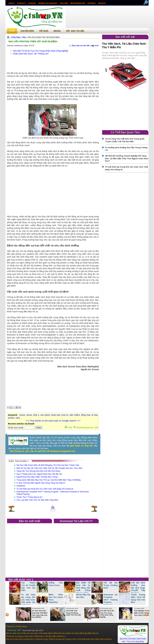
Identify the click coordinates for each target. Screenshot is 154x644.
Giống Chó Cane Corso (56, 584)
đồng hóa (86, 415)
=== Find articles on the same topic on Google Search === (53, 421)
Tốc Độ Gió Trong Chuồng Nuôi (111, 585)
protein (11, 418)
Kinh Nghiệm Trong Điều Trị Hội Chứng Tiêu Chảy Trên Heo (142, 613)
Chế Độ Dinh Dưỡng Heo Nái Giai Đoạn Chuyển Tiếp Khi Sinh (138, 588)
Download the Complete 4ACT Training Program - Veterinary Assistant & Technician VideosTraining (105, 602)
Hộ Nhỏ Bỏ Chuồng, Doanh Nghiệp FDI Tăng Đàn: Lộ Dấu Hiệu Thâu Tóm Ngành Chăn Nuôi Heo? (127, 158)
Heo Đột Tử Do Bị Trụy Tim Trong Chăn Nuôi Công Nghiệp (41, 51)
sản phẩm (45, 415)
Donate (32, 3)
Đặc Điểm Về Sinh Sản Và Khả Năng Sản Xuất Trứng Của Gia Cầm (83, 588)
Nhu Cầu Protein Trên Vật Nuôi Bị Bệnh (33, 41)
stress (29, 415)
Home (12, 31)
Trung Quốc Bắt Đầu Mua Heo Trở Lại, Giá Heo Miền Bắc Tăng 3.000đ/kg (48, 480)
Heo (24, 37)
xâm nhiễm (75, 415)
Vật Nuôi (44, 31)
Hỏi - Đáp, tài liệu (75, 31)
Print (97, 46)
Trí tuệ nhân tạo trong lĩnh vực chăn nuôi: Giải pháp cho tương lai (45, 489)
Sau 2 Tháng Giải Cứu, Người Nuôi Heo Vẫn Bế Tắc (39, 474)
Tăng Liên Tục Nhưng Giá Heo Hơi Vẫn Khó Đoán (38, 471)
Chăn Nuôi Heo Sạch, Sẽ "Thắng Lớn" (31, 54)
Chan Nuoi (16, 37)
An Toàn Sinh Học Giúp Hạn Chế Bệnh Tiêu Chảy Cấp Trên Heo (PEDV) (40, 614)
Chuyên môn (27, 31)
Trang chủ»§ (8, 37)
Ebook (57, 31)
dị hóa (94, 415)
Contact (22, 3)
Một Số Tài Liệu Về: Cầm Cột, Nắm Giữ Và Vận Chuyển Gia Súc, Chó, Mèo (49, 468)
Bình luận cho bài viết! (81, 46)
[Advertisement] (107, 17)
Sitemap (92, 3)
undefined (21, 486)
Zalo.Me (64, 3)
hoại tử (65, 415)
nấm (18, 418)
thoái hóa (56, 415)
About (12, 3)
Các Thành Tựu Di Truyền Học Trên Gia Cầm (28, 587)
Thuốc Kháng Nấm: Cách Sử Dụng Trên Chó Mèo (138, 598)
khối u (36, 415)
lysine (22, 415)
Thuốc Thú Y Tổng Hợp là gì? (29, 497)
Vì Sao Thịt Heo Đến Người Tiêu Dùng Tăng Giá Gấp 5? (41, 483)
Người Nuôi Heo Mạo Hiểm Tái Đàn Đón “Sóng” (37, 477)
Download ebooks (48, 3)
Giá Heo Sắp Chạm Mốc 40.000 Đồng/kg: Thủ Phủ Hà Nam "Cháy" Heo (48, 465)
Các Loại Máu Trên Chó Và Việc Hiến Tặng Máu (37, 500)
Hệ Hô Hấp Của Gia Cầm (83, 596)
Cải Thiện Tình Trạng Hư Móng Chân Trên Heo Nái (73, 613)
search (102, 3)
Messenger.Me (78, 3)
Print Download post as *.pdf (81, 427)
